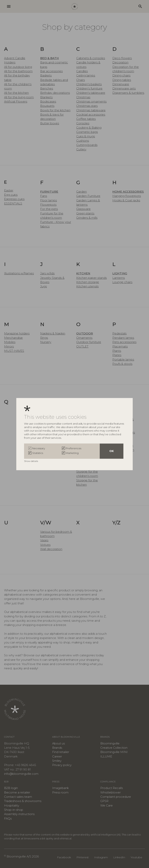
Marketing (72, 453)
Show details (31, 461)
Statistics (38, 453)
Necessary (39, 448)
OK (112, 451)
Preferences (74, 448)
